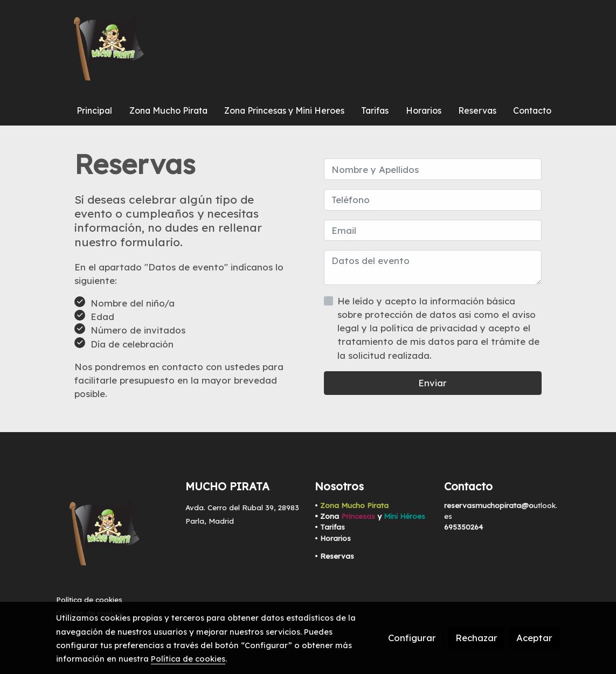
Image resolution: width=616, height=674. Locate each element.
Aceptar (534, 638)
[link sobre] (114, 535)
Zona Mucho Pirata (354, 505)
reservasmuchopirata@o (489, 505)
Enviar (432, 383)
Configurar (412, 638)
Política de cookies (89, 600)
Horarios (335, 538)
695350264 (463, 527)
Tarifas (333, 527)
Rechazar (476, 638)
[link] (109, 48)
